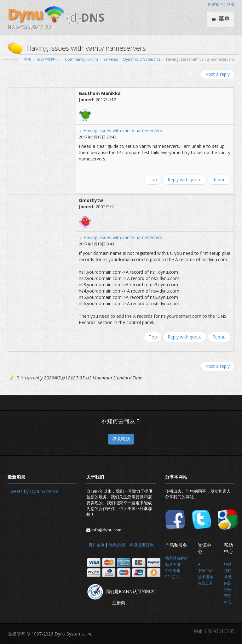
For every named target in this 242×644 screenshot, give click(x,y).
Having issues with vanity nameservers (123, 130)
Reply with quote (185, 179)
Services (111, 59)
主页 (28, 59)
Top (153, 179)
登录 (231, 4)
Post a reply (218, 74)
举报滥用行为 (141, 545)
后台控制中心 (48, 59)
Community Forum (81, 59)
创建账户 (215, 4)
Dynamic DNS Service (142, 59)
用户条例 (96, 545)
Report (219, 179)
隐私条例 (117, 545)
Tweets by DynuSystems (33, 491)
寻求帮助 (121, 439)
